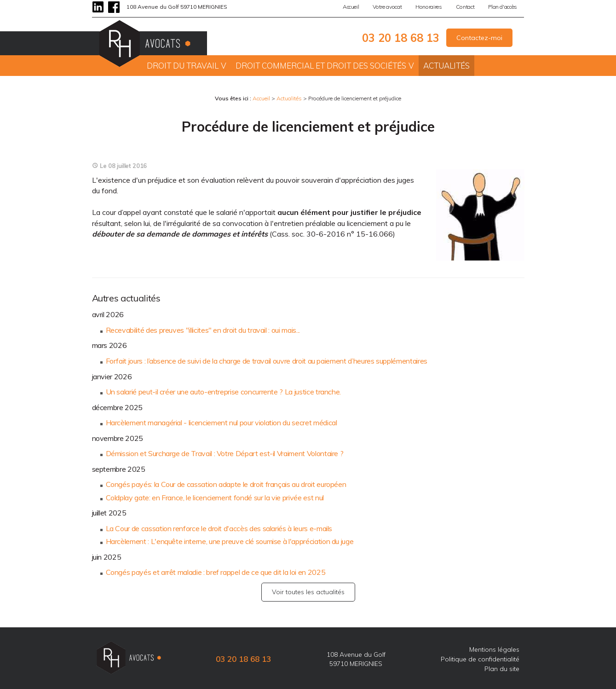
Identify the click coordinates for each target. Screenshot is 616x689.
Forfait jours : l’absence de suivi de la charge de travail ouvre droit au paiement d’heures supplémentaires (267, 361)
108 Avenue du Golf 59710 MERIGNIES (177, 7)
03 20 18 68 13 (401, 38)
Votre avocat (387, 7)
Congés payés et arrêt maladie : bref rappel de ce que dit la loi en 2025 (216, 572)
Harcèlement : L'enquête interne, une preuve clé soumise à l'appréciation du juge (230, 541)
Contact (465, 7)
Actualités (446, 66)
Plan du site (502, 669)
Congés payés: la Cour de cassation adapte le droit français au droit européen (226, 484)
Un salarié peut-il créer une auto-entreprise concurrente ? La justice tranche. (224, 392)
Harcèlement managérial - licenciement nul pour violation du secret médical (222, 423)
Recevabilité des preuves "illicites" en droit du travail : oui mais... (203, 330)
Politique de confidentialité (480, 659)
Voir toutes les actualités (308, 592)
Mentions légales (494, 649)
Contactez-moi (479, 38)
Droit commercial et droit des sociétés (321, 66)
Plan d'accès (503, 7)
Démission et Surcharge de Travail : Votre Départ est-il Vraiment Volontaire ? (225, 453)
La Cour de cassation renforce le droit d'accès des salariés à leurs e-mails (219, 528)
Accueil (351, 7)
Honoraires (429, 7)
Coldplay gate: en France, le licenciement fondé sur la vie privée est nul (215, 498)
